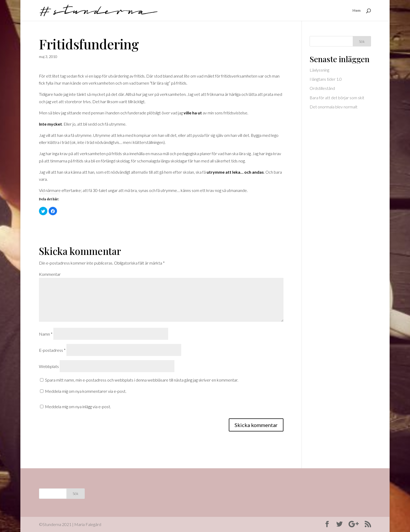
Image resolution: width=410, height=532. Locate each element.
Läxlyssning (319, 70)
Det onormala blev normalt (334, 107)
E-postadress (52, 350)
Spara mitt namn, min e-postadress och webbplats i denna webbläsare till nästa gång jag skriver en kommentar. (142, 380)
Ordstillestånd (322, 88)
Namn (46, 334)
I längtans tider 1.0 (326, 79)
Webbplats (49, 366)
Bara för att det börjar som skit (337, 98)
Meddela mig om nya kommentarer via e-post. (86, 391)
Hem (357, 11)
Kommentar (50, 274)
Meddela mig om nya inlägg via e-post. (78, 407)
